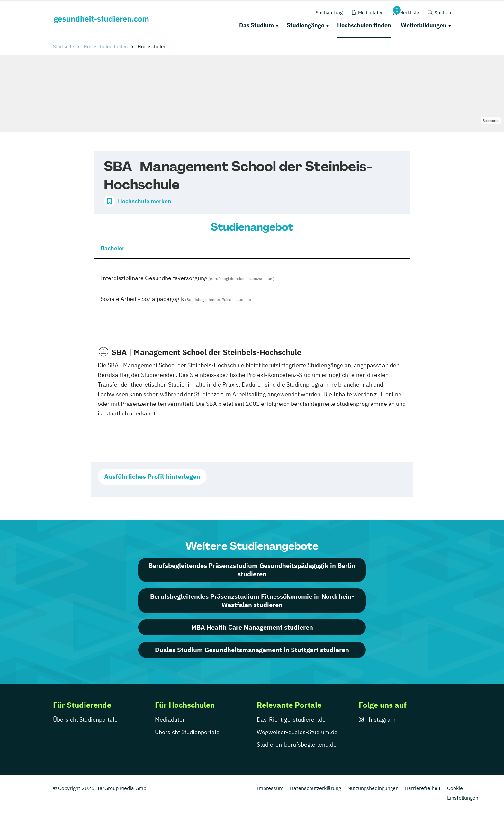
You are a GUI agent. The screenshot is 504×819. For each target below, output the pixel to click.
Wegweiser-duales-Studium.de (297, 732)
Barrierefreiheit (423, 788)
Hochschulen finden (364, 25)
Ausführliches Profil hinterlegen (152, 476)
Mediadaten (170, 719)
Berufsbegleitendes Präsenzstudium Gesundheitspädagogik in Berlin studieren (252, 570)
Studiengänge (306, 25)
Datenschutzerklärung (315, 788)
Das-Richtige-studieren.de (291, 719)
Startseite (63, 46)
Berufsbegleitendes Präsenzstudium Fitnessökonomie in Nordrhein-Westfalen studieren (252, 601)
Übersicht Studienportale (85, 719)
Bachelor (113, 248)
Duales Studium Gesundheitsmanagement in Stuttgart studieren (252, 650)
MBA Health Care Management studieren (252, 627)
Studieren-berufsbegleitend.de (297, 745)
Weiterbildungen (424, 25)
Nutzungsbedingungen (373, 788)
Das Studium (256, 25)
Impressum (270, 788)
